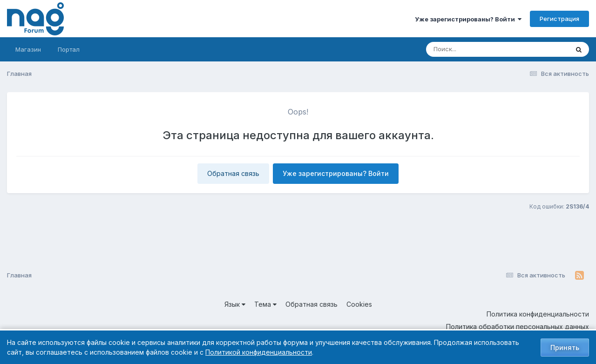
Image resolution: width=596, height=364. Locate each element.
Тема (265, 304)
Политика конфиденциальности (538, 314)
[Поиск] (480, 49)
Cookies (359, 304)
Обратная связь (233, 173)
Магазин (28, 49)
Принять (565, 347)
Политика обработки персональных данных (518, 327)
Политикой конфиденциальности (259, 352)
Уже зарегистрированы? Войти (468, 19)
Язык (235, 304)
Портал (69, 49)
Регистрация (559, 19)
